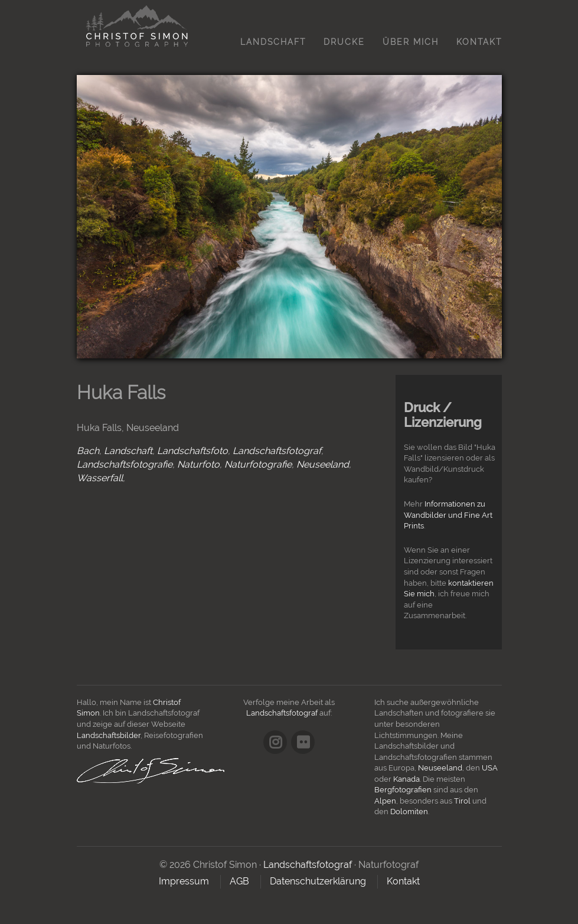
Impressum (184, 881)
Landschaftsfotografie (125, 464)
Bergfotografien (403, 790)
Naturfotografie (258, 464)
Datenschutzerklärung (318, 881)
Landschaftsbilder (109, 735)
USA (490, 768)
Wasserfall (100, 478)
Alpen (385, 801)
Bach (88, 451)
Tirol (462, 801)
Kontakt (479, 42)
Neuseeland (323, 464)
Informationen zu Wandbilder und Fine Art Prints (448, 515)
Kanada (406, 779)
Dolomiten (409, 812)
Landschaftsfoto (192, 451)
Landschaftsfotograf (277, 451)
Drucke (344, 42)
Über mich (411, 42)
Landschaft (273, 42)
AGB (239, 881)
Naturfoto (198, 464)
